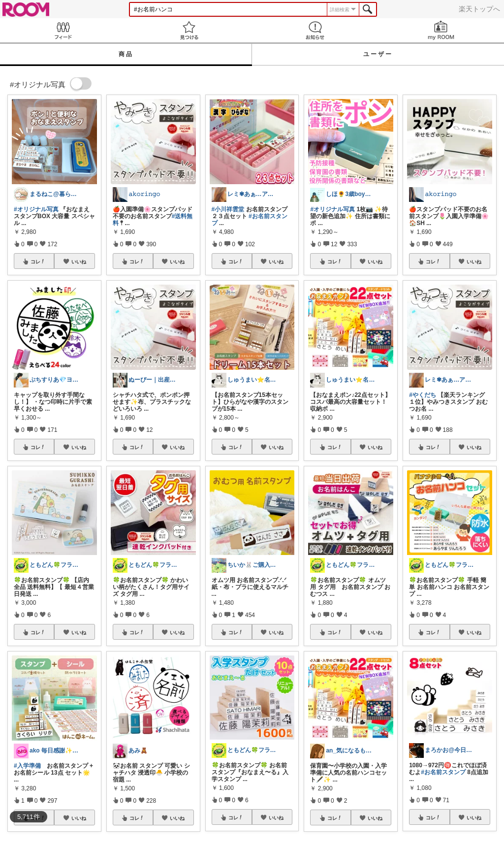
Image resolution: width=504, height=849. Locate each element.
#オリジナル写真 (36, 209)
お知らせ (315, 30)
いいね (79, 261)
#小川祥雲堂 (228, 209)
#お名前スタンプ (443, 772)
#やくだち (423, 395)
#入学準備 (27, 766)
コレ (38, 261)
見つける (189, 30)
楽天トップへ (479, 9)
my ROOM (441, 30)
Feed (63, 30)
